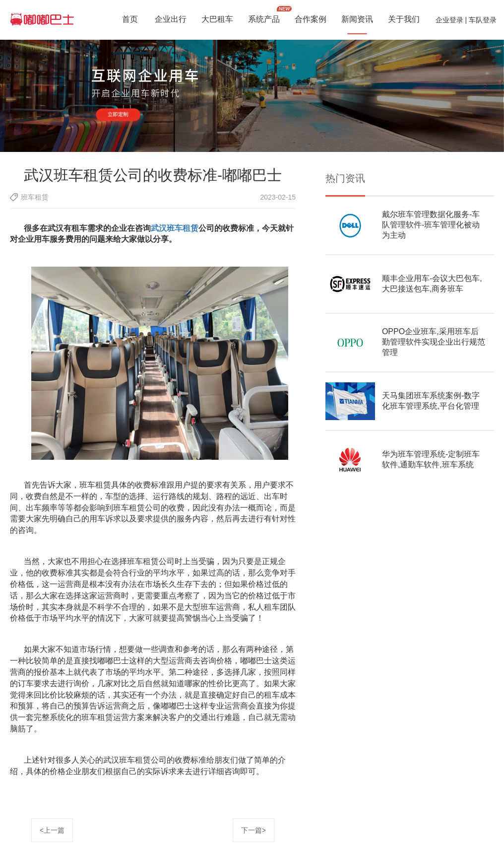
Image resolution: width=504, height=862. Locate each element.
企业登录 (449, 20)
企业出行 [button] (171, 20)
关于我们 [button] (404, 20)
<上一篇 (52, 830)
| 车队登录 (480, 20)
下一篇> (253, 830)
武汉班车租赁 (175, 228)
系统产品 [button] (264, 20)
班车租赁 (35, 197)
